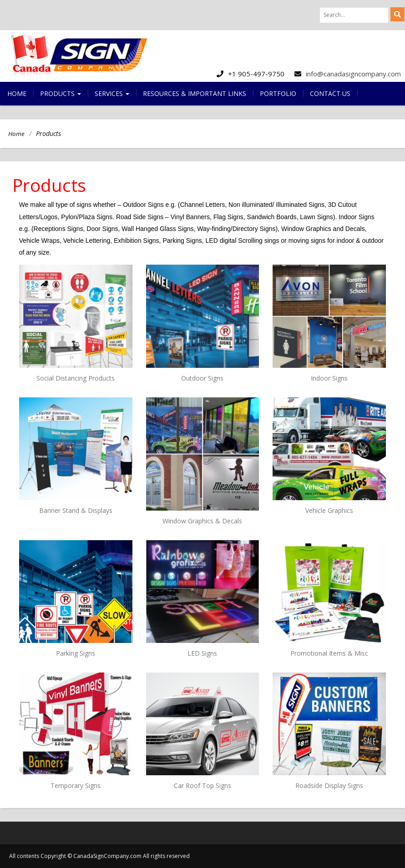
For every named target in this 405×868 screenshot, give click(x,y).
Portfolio (278, 93)
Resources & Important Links (195, 93)
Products (61, 93)
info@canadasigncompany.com (353, 74)
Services (112, 93)
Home (17, 93)
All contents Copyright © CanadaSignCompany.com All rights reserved (99, 856)
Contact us (330, 93)
